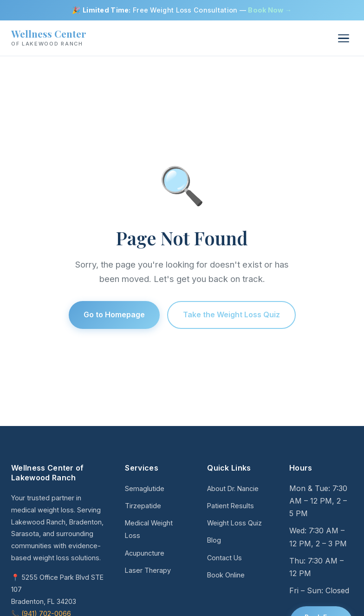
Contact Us (224, 558)
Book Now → (270, 10)
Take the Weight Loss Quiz (231, 315)
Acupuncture (145, 553)
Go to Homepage (114, 315)
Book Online (226, 575)
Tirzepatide (143, 506)
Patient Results (231, 506)
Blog (214, 540)
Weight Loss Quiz (234, 523)
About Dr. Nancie (233, 488)
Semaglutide (145, 488)
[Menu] (344, 39)
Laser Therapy (148, 570)
